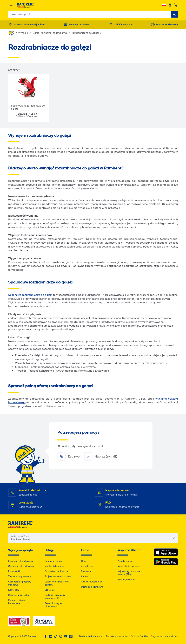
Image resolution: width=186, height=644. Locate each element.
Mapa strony (171, 636)
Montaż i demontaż (55, 566)
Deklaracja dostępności (91, 636)
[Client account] (170, 5)
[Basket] (176, 5)
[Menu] (11, 5)
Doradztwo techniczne (57, 571)
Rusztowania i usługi (19, 595)
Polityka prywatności (117, 636)
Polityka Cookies (139, 636)
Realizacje (86, 571)
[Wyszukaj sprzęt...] (174, 14)
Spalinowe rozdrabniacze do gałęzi (30, 295)
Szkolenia (50, 590)
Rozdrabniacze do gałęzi (85, 33)
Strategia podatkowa (92, 587)
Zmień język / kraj (20, 536)
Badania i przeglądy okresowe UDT (55, 597)
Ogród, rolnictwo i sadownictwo (50, 33)
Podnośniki (14, 571)
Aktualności (87, 566)
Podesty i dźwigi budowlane (17, 602)
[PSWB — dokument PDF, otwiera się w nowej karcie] (44, 621)
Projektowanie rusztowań (58, 576)
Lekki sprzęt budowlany (21, 561)
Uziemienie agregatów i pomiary (57, 583)
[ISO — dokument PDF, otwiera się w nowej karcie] (19, 621)
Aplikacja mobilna (127, 580)
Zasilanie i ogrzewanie (20, 576)
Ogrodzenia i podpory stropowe (20, 583)
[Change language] (164, 5)
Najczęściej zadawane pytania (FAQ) (129, 573)
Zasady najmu (125, 561)
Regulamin (156, 636)
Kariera (85, 576)
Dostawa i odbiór (54, 561)
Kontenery (14, 590)
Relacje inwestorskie (92, 582)
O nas (84, 561)
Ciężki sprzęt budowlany (21, 566)
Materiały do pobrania (129, 566)
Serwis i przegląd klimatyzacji (54, 605)
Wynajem (23, 33)
